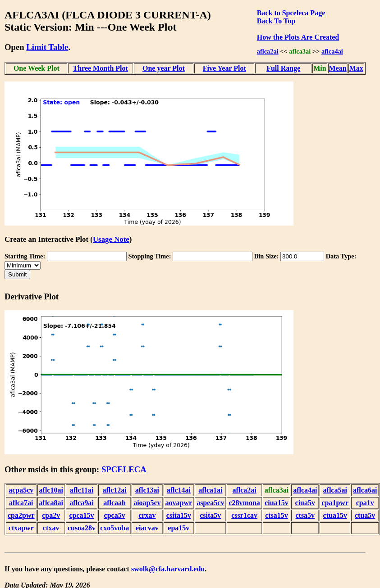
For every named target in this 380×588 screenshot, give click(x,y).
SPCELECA (124, 469)
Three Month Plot (101, 68)
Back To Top (276, 21)
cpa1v (365, 503)
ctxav (51, 528)
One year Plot (164, 68)
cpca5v (115, 515)
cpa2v (51, 515)
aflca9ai (81, 503)
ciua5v (305, 503)
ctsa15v (277, 515)
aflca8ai (51, 503)
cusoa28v (82, 528)
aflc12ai (114, 490)
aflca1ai (210, 490)
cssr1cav (244, 515)
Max (356, 68)
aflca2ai (268, 51)
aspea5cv (210, 503)
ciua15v (276, 503)
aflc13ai (147, 490)
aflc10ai (51, 490)
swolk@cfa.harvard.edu (168, 569)
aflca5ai (335, 490)
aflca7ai (21, 503)
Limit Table (47, 47)
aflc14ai (179, 490)
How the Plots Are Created (298, 37)
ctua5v (365, 515)
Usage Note (111, 239)
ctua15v (335, 515)
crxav (147, 515)
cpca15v (81, 515)
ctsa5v (305, 515)
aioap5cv (147, 503)
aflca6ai (365, 490)
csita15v (179, 515)
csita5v (210, 515)
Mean (338, 68)
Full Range (283, 68)
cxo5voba (114, 528)
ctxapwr (21, 528)
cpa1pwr (335, 503)
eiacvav (147, 528)
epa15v (179, 528)
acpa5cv (21, 490)
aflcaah (114, 503)
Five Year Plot (224, 68)
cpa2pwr (21, 515)
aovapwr (179, 503)
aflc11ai (82, 490)
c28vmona (244, 503)
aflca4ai (332, 51)
